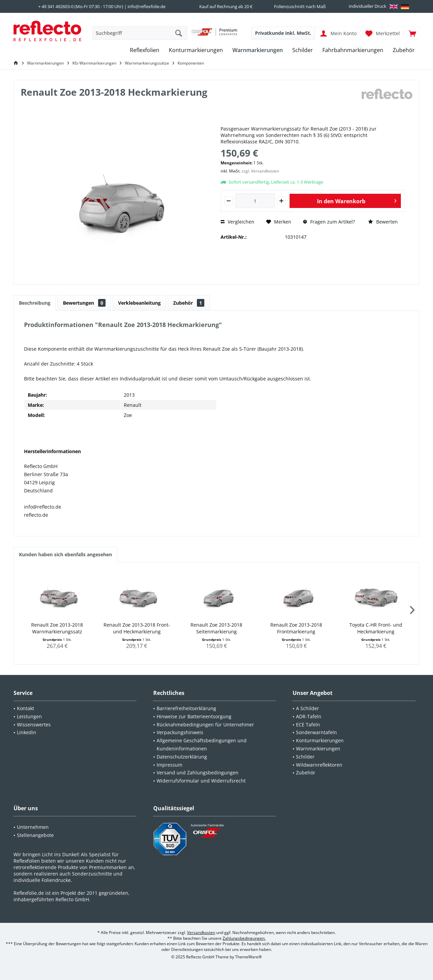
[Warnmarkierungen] (258, 50)
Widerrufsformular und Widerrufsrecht (201, 781)
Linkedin (27, 732)
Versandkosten (201, 932)
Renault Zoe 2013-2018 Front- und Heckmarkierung (137, 628)
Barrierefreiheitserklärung (186, 708)
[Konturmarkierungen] (196, 50)
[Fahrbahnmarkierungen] (353, 50)
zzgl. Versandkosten (260, 171)
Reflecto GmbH (72, 899)
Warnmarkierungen (318, 749)
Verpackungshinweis (180, 732)
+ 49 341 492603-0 (56, 6)
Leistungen (29, 716)
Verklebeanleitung (139, 303)
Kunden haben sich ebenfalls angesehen (65, 554)
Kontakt (26, 708)
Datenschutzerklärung (182, 757)
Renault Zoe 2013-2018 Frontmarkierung (296, 628)
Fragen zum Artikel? (329, 222)
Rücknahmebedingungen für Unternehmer (205, 725)
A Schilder (307, 708)
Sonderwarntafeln (316, 732)
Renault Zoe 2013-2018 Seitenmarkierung (216, 628)
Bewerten (383, 222)
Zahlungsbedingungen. (244, 938)
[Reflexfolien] (145, 50)
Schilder (305, 757)
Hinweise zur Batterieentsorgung (194, 716)
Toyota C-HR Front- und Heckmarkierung (376, 628)
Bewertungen (84, 303)
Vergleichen (237, 222)
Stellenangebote (35, 835)
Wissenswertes (34, 725)
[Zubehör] (404, 50)
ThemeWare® (248, 957)
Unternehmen (33, 827)
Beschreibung (35, 303)
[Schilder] (303, 50)
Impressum (169, 765)
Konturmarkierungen (320, 740)
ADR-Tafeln (309, 716)
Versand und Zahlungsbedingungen (198, 773)
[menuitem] (412, 33)
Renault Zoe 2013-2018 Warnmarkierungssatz (57, 628)
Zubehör (189, 303)
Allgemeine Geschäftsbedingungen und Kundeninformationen (202, 744)
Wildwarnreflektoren (319, 765)
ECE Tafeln (308, 725)
